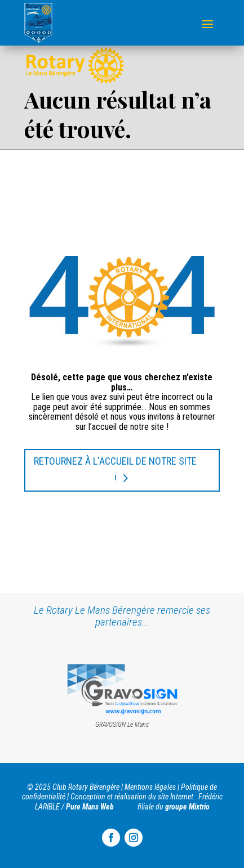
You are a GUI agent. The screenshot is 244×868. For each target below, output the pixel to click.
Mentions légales (150, 787)
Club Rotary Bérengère (86, 787)
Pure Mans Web (90, 807)
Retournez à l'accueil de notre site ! (115, 470)
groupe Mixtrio (187, 807)
